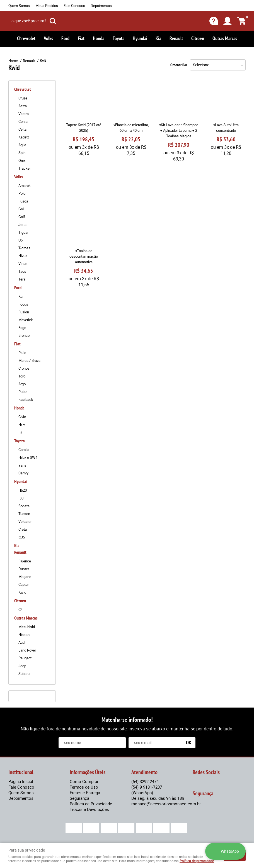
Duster (24, 569)
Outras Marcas (225, 38)
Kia (158, 38)
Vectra (24, 114)
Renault (176, 38)
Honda (99, 38)
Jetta (22, 225)
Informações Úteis (88, 772)
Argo (22, 384)
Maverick (26, 320)
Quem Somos (19, 6)
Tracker (25, 168)
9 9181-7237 (147, 790)
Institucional (21, 772)
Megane (25, 577)
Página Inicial (21, 781)
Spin (22, 153)
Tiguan (24, 232)
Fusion (24, 312)
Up (20, 240)
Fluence (25, 561)
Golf (22, 217)
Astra (23, 106)
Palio (22, 353)
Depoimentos (101, 6)
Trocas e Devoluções (89, 809)
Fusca (23, 201)
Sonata (24, 506)
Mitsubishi (27, 627)
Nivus (23, 256)
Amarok (25, 186)
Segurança (79, 798)
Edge (22, 328)
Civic (22, 417)
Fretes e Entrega (85, 793)
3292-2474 (145, 781)
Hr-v (22, 425)
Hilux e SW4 (28, 457)
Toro (22, 376)
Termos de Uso (84, 787)
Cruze (23, 98)
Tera (22, 279)
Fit (20, 432)
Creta (23, 529)
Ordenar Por (179, 65)
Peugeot (25, 658)
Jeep (22, 666)
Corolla (24, 450)
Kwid (22, 592)
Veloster (25, 521)
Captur (24, 584)
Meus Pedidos (47, 6)
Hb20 (23, 490)
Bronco (24, 335)
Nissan (24, 635)
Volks (48, 38)
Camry (23, 473)
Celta (22, 129)
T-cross (24, 248)
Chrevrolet (26, 38)
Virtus (23, 264)
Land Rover (27, 650)
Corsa (23, 121)
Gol (21, 209)
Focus (23, 304)
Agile (22, 145)
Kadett (24, 137)
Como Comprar (84, 781)
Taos (22, 271)
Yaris (22, 465)
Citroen (198, 38)
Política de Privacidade (91, 804)
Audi (22, 642)
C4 (20, 609)
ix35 (22, 537)
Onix (22, 160)
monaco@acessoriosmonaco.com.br (166, 804)
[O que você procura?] (53, 21)
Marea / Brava (29, 360)
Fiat (81, 38)
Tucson (24, 514)
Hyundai (140, 38)
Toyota (118, 38)
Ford (65, 38)
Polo (22, 193)
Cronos (24, 368)
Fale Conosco (74, 6)
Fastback (26, 399)
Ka (20, 296)
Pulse (23, 392)
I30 (21, 498)
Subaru (24, 674)
